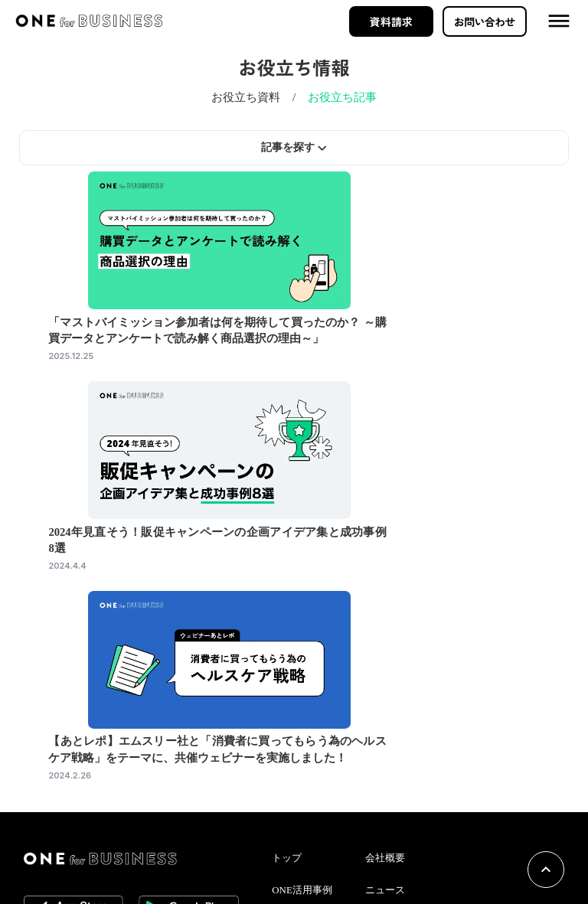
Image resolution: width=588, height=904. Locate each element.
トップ (302, 726)
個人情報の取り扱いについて (433, 788)
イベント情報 (316, 819)
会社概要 (391, 726)
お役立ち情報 (316, 788)
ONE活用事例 (317, 756)
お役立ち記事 (348, 111)
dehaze (556, 23)
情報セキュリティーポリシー (433, 820)
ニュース (391, 756)
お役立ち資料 (240, 111)
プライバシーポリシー (419, 851)
